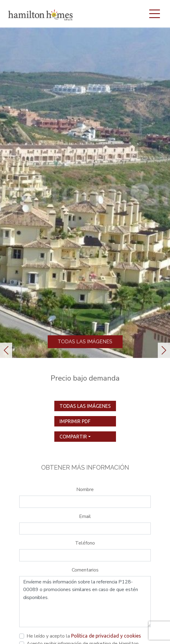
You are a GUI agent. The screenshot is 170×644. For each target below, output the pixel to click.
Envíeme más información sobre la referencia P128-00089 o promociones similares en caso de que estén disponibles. (85, 602)
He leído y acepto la (84, 636)
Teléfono (85, 543)
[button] (6, 350)
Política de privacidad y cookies (106, 636)
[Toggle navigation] (154, 14)
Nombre (85, 490)
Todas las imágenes (85, 342)
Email (85, 516)
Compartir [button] (73, 437)
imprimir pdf (75, 421)
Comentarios (85, 570)
